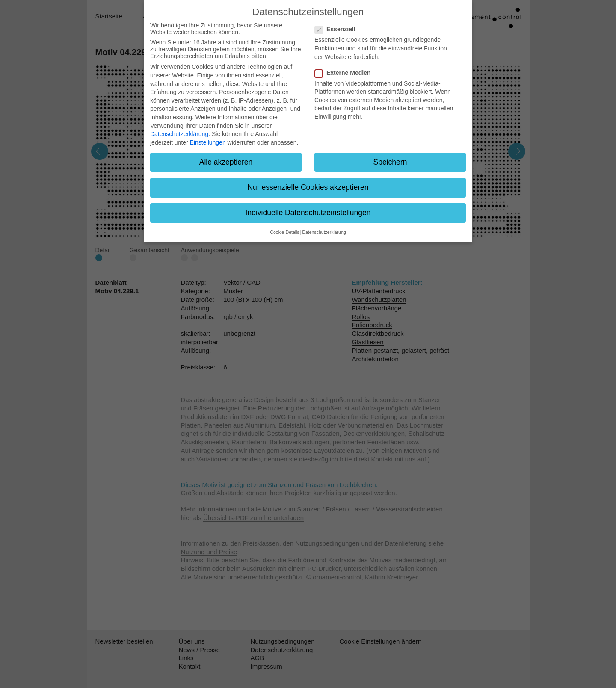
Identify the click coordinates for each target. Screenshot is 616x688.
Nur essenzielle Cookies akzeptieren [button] (308, 187)
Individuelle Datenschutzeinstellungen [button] (308, 213)
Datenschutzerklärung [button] (324, 232)
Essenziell (338, 29)
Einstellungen (208, 142)
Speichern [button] (390, 162)
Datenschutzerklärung (179, 134)
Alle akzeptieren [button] (226, 162)
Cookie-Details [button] (284, 232)
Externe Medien (345, 73)
